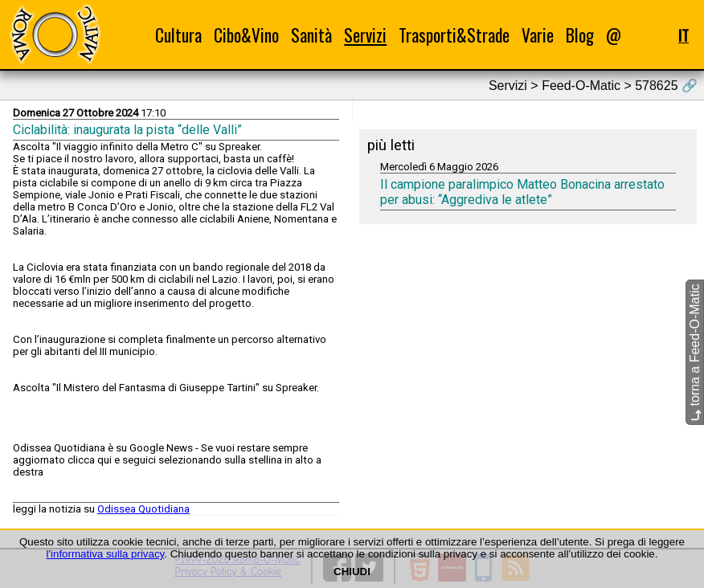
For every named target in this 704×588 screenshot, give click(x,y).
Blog (580, 35)
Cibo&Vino (246, 35)
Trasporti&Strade (454, 35)
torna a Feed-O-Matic (695, 353)
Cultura (178, 35)
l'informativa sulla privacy (106, 554)
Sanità (311, 35)
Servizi (365, 35)
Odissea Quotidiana (143, 509)
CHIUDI (352, 572)
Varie (538, 35)
